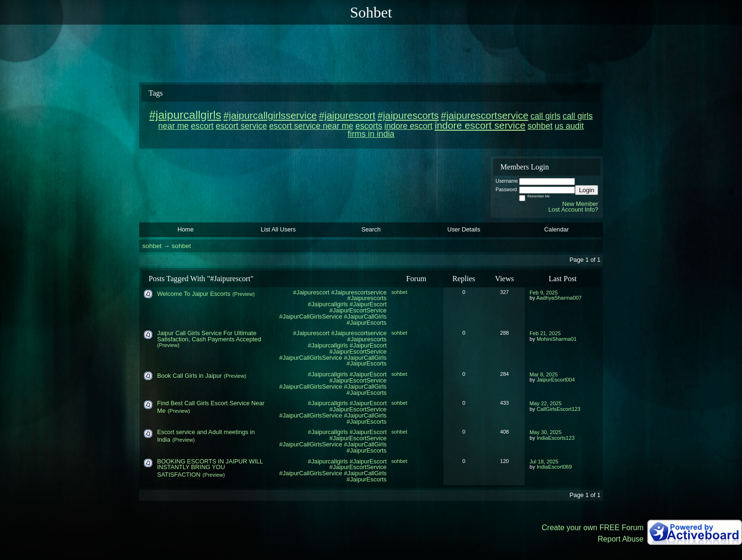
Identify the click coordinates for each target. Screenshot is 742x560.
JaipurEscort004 (556, 380)
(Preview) (243, 294)
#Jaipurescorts (367, 298)
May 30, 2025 (546, 432)
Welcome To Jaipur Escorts (194, 294)
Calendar (556, 229)
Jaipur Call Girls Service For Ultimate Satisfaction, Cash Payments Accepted (209, 336)
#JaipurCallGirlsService (311, 316)
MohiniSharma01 (557, 339)
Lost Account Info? (573, 209)
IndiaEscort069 (554, 467)
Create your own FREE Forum (593, 528)
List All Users (278, 229)
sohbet (152, 246)
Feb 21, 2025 (545, 333)
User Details (464, 229)
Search (371, 229)
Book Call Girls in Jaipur (190, 376)
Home (185, 229)
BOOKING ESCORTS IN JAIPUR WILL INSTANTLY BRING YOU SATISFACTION (210, 468)
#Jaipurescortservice (359, 292)
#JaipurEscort (368, 374)
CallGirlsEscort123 (559, 409)
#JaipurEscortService (358, 310)
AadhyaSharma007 (559, 298)
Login (587, 190)
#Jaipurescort (311, 292)
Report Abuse (621, 539)
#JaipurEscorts (367, 323)
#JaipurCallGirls (365, 316)
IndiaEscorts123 (556, 438)
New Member (580, 204)
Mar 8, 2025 (544, 374)
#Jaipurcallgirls (328, 374)
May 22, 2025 (546, 403)
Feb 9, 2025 (544, 293)
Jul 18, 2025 (544, 462)
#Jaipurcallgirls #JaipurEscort (347, 304)
